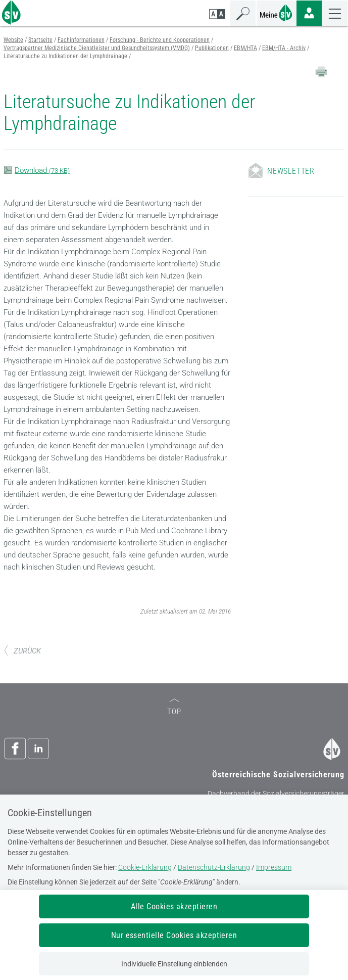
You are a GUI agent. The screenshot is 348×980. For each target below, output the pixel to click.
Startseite (40, 40)
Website (13, 40)
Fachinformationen (81, 40)
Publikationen (212, 48)
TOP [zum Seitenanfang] (174, 707)
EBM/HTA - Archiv (284, 48)
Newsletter (291, 171)
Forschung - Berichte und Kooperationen (160, 40)
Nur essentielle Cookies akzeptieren (174, 935)
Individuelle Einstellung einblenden (174, 964)
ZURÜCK (22, 651)
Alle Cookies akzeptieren (174, 906)
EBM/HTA (245, 48)
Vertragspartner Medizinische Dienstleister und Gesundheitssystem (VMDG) (97, 48)
